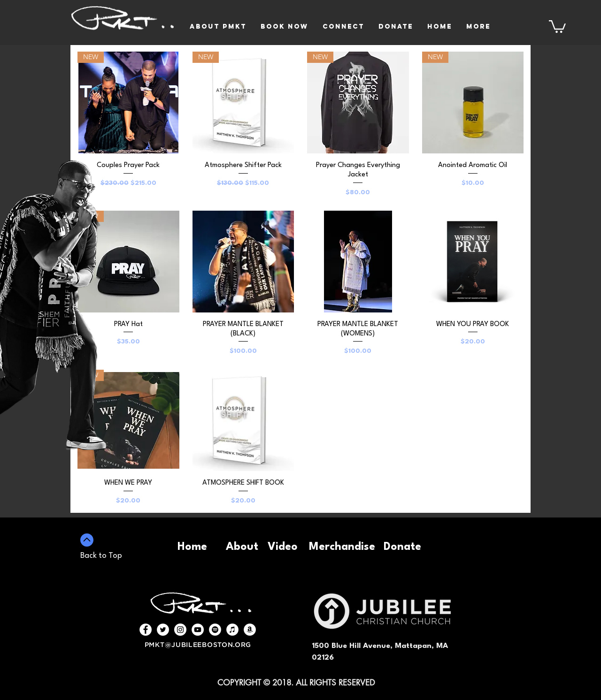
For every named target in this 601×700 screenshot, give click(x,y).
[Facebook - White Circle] (146, 630)
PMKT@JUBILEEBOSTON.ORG (198, 645)
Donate (402, 547)
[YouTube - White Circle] (198, 630)
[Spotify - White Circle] (215, 630)
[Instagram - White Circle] (180, 630)
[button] (557, 26)
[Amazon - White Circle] (250, 630)
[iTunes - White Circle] (232, 630)
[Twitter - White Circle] (163, 630)
